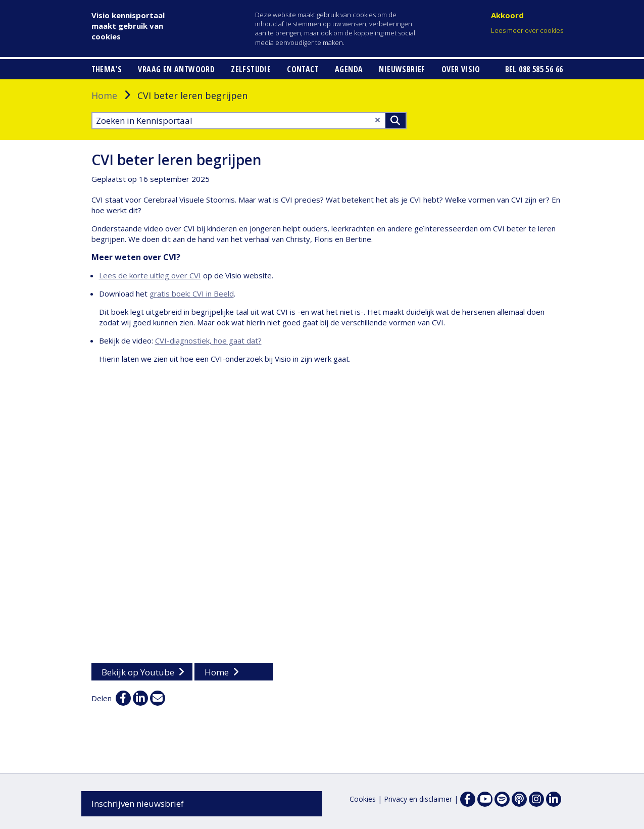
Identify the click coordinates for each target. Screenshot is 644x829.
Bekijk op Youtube (138, 672)
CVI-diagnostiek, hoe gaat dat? (208, 340)
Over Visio (461, 69)
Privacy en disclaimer (418, 799)
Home (104, 95)
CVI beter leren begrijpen (177, 160)
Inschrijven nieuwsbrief (138, 803)
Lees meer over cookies (527, 30)
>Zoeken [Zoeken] (395, 121)
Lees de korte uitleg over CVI (150, 275)
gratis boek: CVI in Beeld (192, 294)
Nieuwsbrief (402, 69)
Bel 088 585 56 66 (534, 69)
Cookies (363, 799)
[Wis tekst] (378, 120)
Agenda (349, 69)
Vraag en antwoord (176, 69)
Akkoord (507, 15)
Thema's (107, 69)
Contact (303, 69)
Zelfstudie (251, 69)
